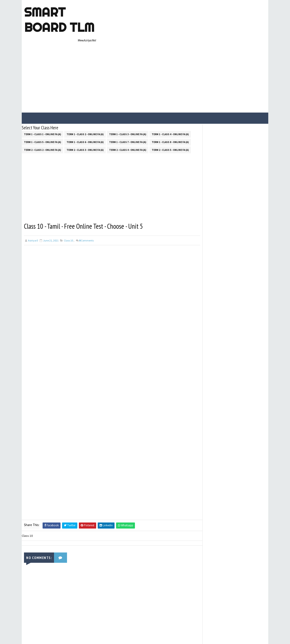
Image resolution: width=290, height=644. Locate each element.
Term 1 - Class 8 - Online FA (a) (170, 101)
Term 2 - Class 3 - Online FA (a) (85, 109)
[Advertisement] (184, 36)
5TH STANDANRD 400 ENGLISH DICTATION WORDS (239, 145)
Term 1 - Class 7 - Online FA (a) (128, 101)
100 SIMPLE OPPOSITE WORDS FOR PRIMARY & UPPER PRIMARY (241, 164)
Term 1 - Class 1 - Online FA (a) (42, 93)
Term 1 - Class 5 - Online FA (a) (42, 101)
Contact (204, 243)
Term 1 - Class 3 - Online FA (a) (128, 93)
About (203, 237)
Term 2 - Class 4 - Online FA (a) (128, 109)
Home (203, 230)
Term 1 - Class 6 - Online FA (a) (85, 101)
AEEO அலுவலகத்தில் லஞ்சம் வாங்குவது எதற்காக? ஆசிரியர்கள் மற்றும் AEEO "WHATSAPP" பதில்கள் (240, 186)
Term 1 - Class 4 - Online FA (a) (170, 93)
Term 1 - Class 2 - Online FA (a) (85, 93)
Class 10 (68, 199)
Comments (86, 199)
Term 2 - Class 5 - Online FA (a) (170, 109)
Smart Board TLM (59, 20)
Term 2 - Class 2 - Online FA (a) (42, 109)
